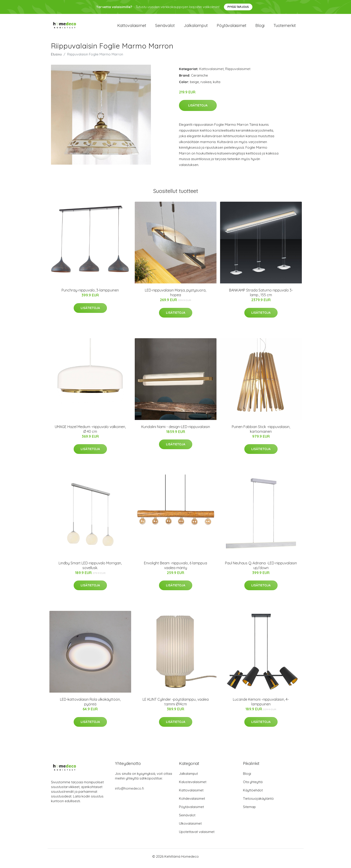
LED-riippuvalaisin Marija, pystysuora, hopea (175, 296)
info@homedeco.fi (129, 792)
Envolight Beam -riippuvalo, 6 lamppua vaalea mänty (175, 569)
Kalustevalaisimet (193, 786)
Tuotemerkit (285, 27)
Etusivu (56, 58)
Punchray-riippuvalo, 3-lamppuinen (90, 294)
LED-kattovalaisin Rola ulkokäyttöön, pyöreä (90, 706)
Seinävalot (165, 27)
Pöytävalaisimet (232, 27)
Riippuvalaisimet (238, 73)
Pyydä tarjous (238, 7)
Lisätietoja (198, 109)
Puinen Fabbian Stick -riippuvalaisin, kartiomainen (261, 433)
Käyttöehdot (253, 794)
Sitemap (249, 811)
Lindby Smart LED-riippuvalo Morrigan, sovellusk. (90, 569)
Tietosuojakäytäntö (258, 802)
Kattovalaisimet (132, 27)
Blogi (260, 27)
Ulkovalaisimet (190, 827)
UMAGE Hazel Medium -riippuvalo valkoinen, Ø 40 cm (90, 433)
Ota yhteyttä (253, 786)
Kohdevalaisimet (192, 802)
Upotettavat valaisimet (197, 836)
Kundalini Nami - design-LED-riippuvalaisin (176, 431)
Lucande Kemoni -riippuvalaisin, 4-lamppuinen (261, 706)
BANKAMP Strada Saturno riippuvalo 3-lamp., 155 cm (261, 296)
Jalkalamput (196, 27)
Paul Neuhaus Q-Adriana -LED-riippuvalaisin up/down (261, 569)
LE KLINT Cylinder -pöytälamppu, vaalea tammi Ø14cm (176, 706)
